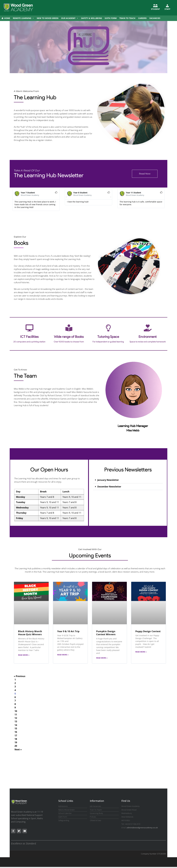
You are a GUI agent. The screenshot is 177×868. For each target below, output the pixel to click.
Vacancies (155, 18)
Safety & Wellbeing (91, 18)
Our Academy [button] (70, 18)
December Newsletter (109, 486)
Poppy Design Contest (148, 631)
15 (16, 729)
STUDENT (155, 9)
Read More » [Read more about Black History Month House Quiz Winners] (24, 655)
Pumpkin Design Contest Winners (106, 633)
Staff (167, 9)
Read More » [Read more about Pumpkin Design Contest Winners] (102, 658)
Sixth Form (111, 18)
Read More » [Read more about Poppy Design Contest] (141, 652)
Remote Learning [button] (23, 18)
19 (16, 743)
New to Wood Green (48, 18)
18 (16, 740)
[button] (66, 197)
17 (16, 736)
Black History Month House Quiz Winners (30, 633)
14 (16, 726)
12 (16, 718)
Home (7, 18)
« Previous (20, 676)
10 (16, 711)
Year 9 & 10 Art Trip (68, 631)
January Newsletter (108, 480)
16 (16, 733)
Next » (18, 750)
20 (16, 747)
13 (16, 722)
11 (16, 715)
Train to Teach (127, 18)
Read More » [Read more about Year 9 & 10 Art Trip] (63, 655)
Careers (142, 18)
